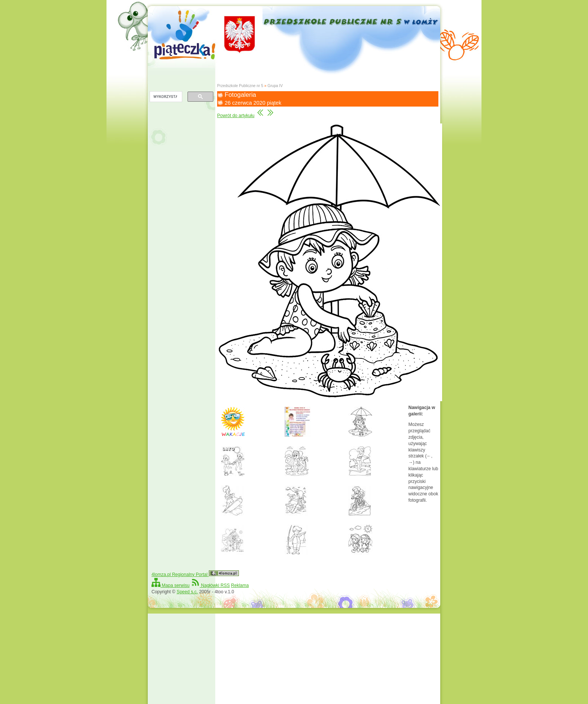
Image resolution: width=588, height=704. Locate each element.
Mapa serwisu (170, 585)
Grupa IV (275, 86)
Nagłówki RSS (210, 585)
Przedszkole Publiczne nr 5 (240, 86)
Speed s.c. (187, 592)
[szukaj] (165, 97)
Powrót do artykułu (236, 116)
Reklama (240, 585)
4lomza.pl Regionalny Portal (195, 575)
